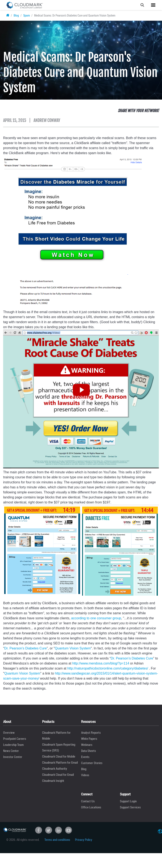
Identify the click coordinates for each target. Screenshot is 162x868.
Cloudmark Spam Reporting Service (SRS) (59, 747)
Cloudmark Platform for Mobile (56, 735)
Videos (85, 775)
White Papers (89, 739)
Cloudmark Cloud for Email (58, 775)
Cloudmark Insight (53, 781)
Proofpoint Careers (15, 739)
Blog (16, 15)
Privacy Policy (84, 840)
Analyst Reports (91, 732)
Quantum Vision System (73, 648)
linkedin (58, 830)
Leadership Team (13, 745)
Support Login (128, 801)
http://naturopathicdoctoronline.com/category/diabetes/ (108, 668)
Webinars (87, 745)
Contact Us (88, 801)
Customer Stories (92, 763)
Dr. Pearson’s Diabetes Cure (25, 648)
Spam (27, 15)
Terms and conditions (57, 840)
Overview (9, 732)
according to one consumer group (96, 618)
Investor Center (13, 757)
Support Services (130, 807)
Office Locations (91, 807)
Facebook (39, 830)
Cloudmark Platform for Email (60, 762)
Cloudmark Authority (55, 768)
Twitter (49, 830)
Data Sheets (89, 751)
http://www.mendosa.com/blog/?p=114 (101, 663)
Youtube (69, 830)
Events (85, 757)
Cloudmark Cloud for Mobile (59, 756)
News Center (11, 751)
